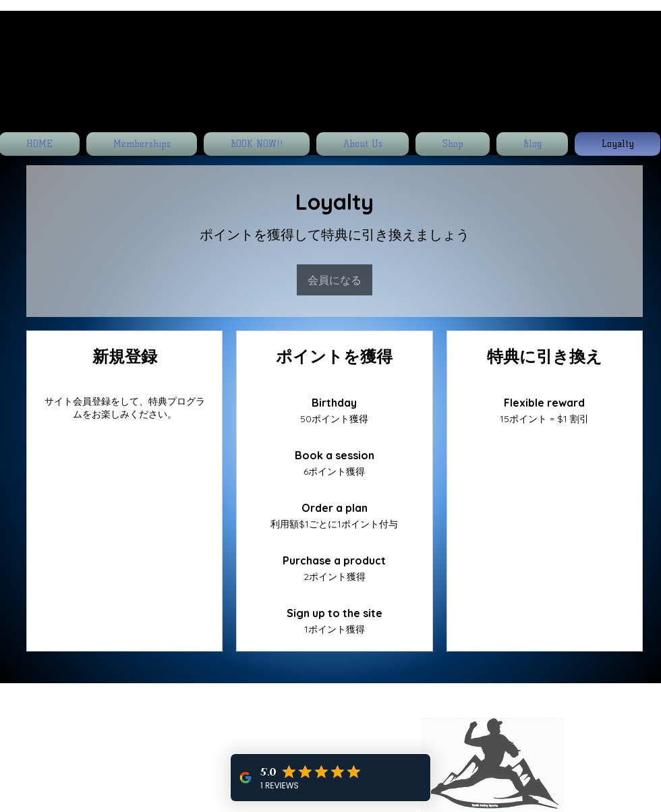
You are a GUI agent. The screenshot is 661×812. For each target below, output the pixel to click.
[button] (650, 54)
